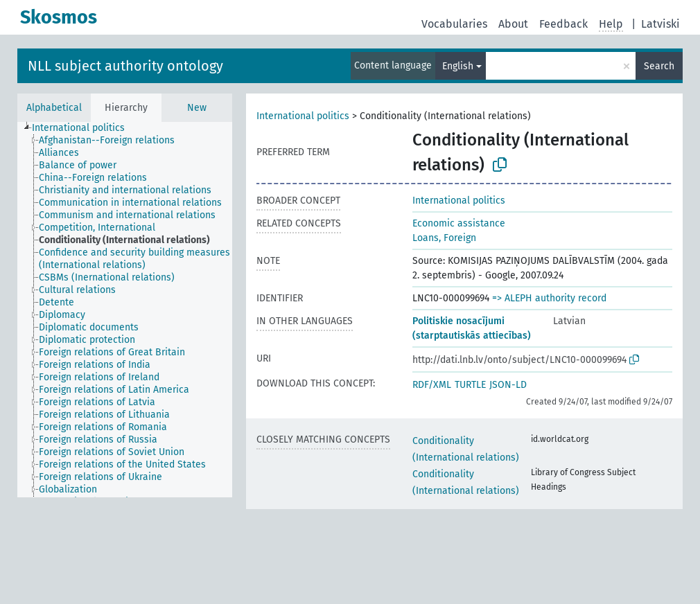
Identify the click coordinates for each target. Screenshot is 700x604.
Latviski (660, 24)
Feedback (563, 24)
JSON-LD (508, 385)
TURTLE (470, 385)
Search (659, 66)
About (513, 24)
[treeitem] (84, 128)
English (458, 66)
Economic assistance (459, 223)
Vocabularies (454, 24)
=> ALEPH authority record (549, 298)
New (197, 108)
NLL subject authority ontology (125, 66)
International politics (303, 116)
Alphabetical (54, 108)
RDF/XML (432, 385)
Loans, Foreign (444, 238)
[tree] (125, 310)
